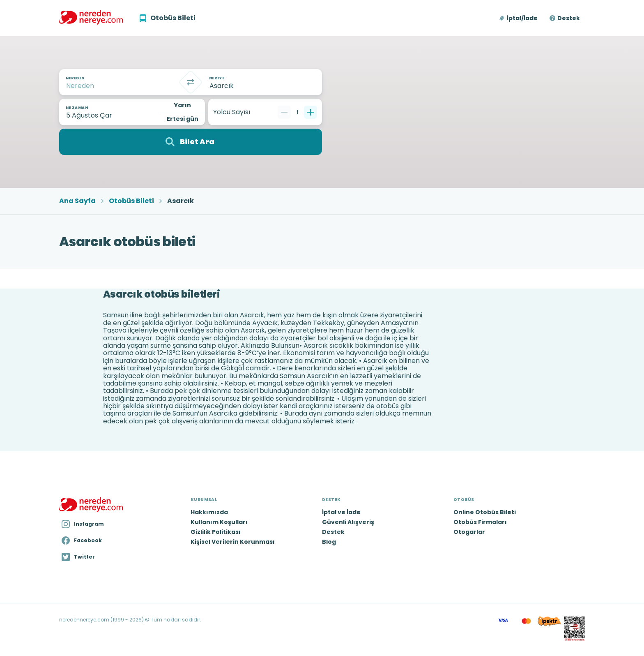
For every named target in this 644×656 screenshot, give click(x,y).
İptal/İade (522, 18)
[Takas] (191, 82)
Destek (569, 18)
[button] (519, 18)
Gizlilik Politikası (216, 532)
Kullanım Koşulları (219, 522)
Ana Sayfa (77, 201)
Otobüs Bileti (131, 201)
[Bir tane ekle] (310, 112)
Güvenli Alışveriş (348, 522)
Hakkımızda (209, 512)
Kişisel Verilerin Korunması (233, 542)
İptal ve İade (341, 512)
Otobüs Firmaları (480, 522)
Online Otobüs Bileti (485, 512)
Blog (329, 542)
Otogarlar (469, 532)
